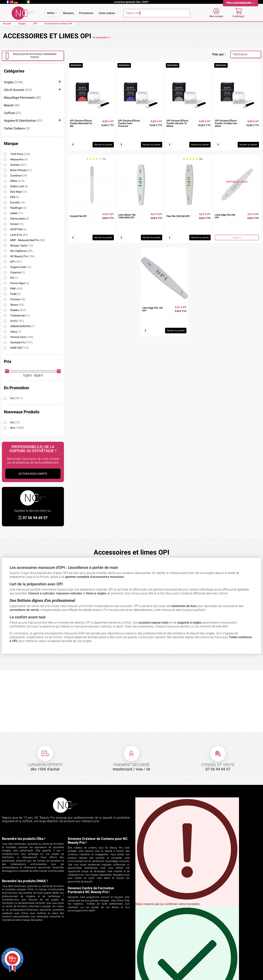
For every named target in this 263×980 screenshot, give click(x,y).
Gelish (17, 213)
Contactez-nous (144, 960)
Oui (17, 398)
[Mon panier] (238, 13)
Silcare (17, 305)
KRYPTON (18, 229)
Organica (18, 272)
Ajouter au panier (103, 145)
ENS (15, 197)
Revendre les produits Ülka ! (24, 839)
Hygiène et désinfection (23, 121)
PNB (16, 289)
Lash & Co (19, 235)
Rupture (237, 238)
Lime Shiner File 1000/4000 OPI (127, 216)
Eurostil (17, 202)
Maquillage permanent (22, 98)
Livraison (140, 946)
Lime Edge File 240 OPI (225, 216)
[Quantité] (73, 145)
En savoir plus (102, 37)
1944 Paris (20, 154)
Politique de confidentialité (151, 955)
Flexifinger (18, 208)
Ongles (13, 82)
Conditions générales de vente (154, 951)
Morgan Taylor (22, 245)
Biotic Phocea (21, 170)
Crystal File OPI (78, 216)
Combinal (19, 176)
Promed (18, 299)
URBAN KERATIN (22, 326)
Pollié (15, 294)
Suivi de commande (15, 946)
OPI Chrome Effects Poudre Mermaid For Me (81, 123)
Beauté (12, 105)
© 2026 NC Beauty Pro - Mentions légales (132, 977)
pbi (14, 278)
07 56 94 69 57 (35, 518)
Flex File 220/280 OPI (178, 216)
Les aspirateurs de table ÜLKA (88, 960)
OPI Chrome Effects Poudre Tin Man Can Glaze (226, 123)
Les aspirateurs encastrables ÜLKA (91, 955)
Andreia (18, 165)
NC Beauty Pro (22, 256)
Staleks (18, 310)
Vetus (16, 332)
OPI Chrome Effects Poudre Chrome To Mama (177, 123)
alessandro (19, 159)
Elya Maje (19, 192)
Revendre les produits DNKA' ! (25, 881)
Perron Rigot (20, 283)
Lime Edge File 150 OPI (152, 309)
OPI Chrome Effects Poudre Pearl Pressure (129, 123)
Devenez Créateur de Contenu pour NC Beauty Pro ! (98, 841)
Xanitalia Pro (21, 342)
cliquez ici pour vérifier (94, 972)
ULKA (17, 321)
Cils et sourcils (18, 90)
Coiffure (12, 113)
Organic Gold (21, 267)
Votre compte (15, 940)
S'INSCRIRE (197, 862)
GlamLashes (20, 219)
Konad (17, 224)
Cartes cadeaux (17, 128)
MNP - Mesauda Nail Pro (27, 240)
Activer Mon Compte (33, 474)
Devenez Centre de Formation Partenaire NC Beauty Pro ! (91, 890)
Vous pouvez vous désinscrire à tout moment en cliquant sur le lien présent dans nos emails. (187, 852)
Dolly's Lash (19, 186)
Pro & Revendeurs (239, 3)
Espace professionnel (148, 965)
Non (17, 428)
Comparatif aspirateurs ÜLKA (87, 951)
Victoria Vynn (22, 337)
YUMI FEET (19, 348)
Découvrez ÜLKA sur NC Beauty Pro (92, 946)
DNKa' (17, 181)
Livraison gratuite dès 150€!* (131, 2)
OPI (16, 262)
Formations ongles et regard (87, 965)
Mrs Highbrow (21, 251)
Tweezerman (20, 315)
